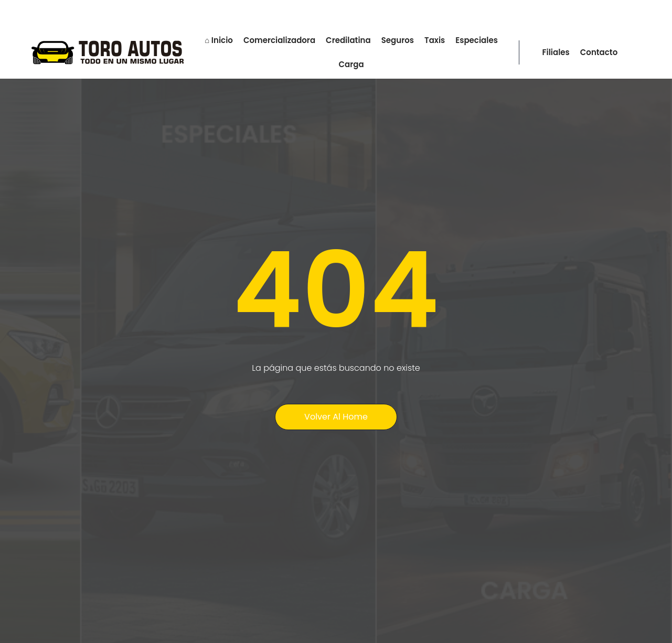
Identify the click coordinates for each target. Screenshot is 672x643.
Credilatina (348, 40)
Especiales (477, 40)
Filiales (556, 52)
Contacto (599, 52)
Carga (351, 64)
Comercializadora (279, 40)
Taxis (435, 40)
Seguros (398, 40)
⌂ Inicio (219, 40)
